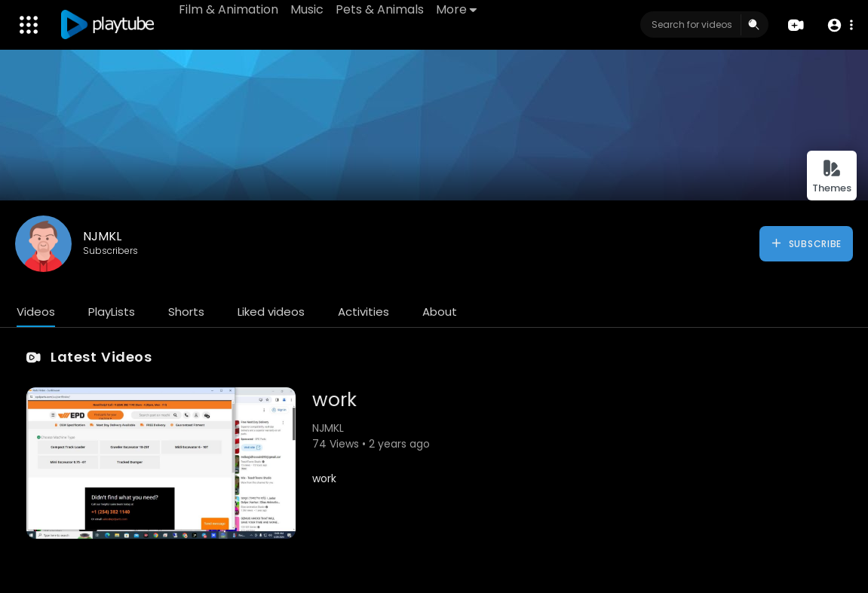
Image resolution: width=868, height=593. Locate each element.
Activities (363, 312)
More (456, 9)
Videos (36, 312)
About (440, 312)
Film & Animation (229, 9)
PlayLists (112, 312)
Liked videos (271, 312)
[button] (840, 25)
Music (307, 9)
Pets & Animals (380, 9)
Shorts (186, 312)
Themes (832, 177)
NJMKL (102, 236)
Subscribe (806, 243)
